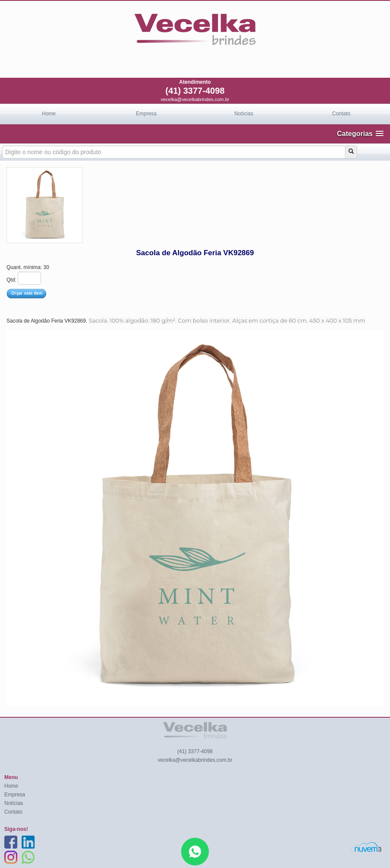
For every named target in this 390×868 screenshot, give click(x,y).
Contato (341, 114)
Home (49, 114)
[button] (360, 134)
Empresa (146, 114)
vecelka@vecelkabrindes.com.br (195, 99)
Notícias (244, 114)
